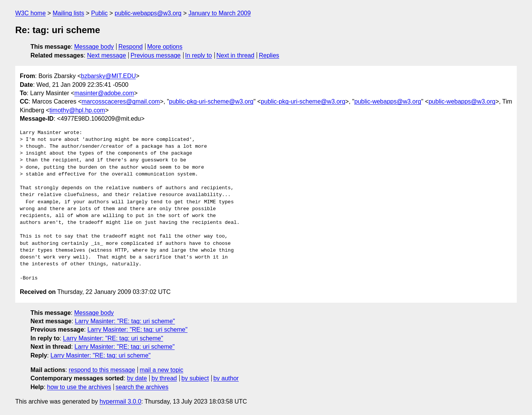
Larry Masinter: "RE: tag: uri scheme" (125, 321)
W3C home (30, 13)
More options (165, 47)
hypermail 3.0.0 (120, 401)
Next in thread (235, 55)
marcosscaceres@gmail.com (121, 101)
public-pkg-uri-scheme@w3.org (211, 101)
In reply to (198, 55)
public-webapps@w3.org (148, 13)
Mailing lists (68, 13)
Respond (131, 47)
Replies (269, 55)
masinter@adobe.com (104, 93)
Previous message (156, 55)
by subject (195, 378)
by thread (164, 378)
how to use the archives (79, 387)
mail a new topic (162, 370)
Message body (94, 47)
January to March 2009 (220, 13)
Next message (107, 55)
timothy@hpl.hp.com (77, 110)
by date (137, 378)
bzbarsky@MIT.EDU (108, 76)
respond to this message (102, 370)
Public (99, 13)
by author (226, 378)
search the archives (142, 387)
